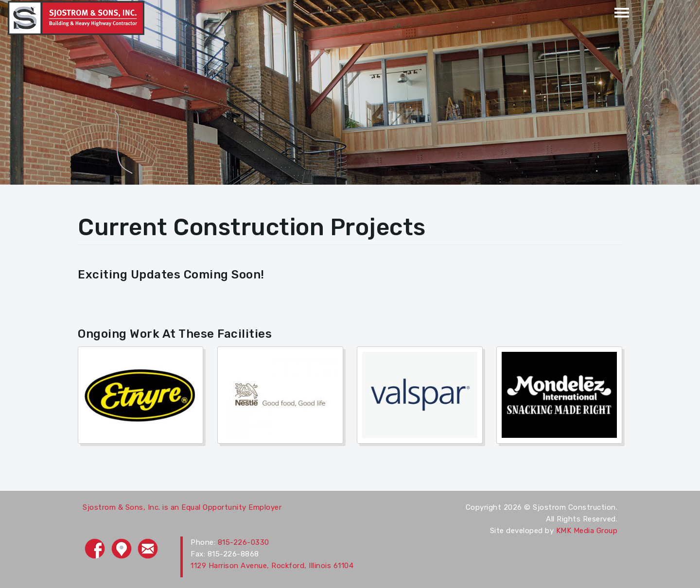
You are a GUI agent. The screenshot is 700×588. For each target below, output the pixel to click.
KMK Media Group (587, 531)
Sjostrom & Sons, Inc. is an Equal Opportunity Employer (182, 507)
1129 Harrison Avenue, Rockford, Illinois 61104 (272, 566)
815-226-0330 (244, 542)
